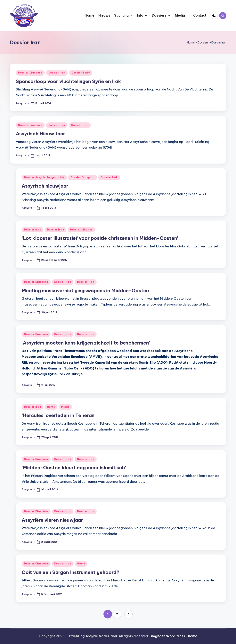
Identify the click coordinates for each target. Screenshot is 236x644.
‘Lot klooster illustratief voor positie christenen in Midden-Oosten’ (100, 238)
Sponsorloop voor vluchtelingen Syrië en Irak (68, 81)
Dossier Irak (57, 125)
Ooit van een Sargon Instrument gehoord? (71, 572)
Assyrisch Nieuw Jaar (41, 134)
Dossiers (203, 43)
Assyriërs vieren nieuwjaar (52, 520)
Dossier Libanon (81, 230)
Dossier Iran (57, 73)
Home (191, 43)
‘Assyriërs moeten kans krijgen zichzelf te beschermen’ (86, 343)
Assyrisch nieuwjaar (45, 186)
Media (65, 407)
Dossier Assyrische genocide (44, 177)
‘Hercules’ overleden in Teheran (58, 415)
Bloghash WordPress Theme (173, 636)
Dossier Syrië (81, 73)
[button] (128, 614)
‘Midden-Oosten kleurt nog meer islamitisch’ (74, 468)
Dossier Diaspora (30, 73)
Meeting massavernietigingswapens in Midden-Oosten (85, 291)
